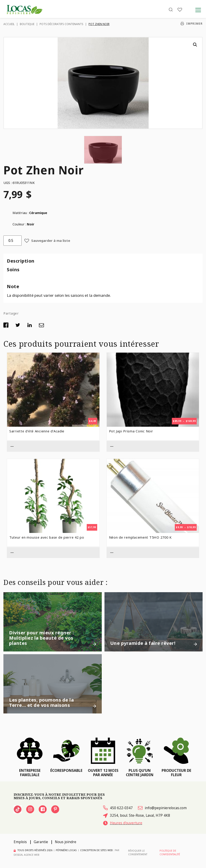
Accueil (9, 24)
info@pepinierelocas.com (162, 808)
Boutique (27, 24)
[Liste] (180, 10)
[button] (195, 45)
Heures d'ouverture (123, 823)
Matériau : (20, 213)
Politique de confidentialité (170, 852)
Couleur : (19, 224)
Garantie (41, 842)
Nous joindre (66, 842)
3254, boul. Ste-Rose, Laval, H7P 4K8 (137, 815)
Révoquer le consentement (138, 852)
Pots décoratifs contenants (61, 24)
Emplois (20, 842)
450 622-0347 (118, 808)
